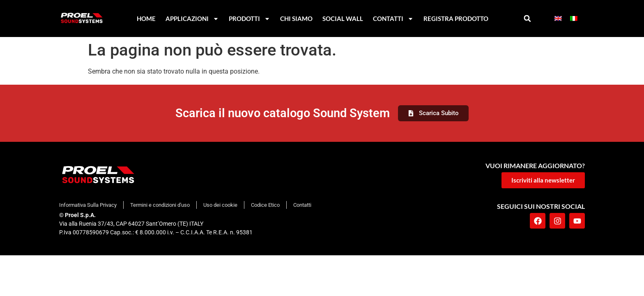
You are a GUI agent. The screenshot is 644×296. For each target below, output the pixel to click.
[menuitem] (558, 19)
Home (146, 18)
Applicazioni (192, 19)
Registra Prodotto (456, 18)
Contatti (393, 19)
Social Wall (343, 18)
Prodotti (250, 19)
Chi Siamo (296, 18)
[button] (528, 19)
